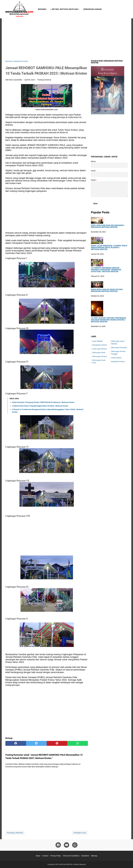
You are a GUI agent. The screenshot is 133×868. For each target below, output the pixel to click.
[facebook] (16, 743)
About (38, 856)
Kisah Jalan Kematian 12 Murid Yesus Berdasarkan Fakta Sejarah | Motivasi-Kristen (109, 248)
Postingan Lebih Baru (15, 833)
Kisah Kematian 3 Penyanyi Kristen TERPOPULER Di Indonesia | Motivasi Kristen (43, 402)
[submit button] (95, 204)
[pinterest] (57, 743)
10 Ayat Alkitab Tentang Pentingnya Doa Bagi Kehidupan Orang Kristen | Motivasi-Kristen (109, 320)
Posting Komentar (44, 80)
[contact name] (109, 165)
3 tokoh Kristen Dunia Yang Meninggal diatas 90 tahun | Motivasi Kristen (40, 406)
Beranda (42, 9)
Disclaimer (85, 856)
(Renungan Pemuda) (119, 348)
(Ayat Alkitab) (97, 341)
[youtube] (66, 845)
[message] (109, 189)
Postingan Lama (80, 833)
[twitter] (36, 743)
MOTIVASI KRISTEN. (66, 864)
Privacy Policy (56, 856)
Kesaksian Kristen (118, 362)
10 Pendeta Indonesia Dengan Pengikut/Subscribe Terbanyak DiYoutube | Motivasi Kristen (106, 270)
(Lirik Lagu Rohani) (100, 349)
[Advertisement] (66, 39)
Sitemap (94, 856)
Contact (45, 856)
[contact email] (109, 175)
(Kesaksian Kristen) (100, 345)
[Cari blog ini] (126, 9)
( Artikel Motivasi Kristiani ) (65, 9)
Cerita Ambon (116, 358)
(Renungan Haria (99, 353)
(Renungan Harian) (93, 9)
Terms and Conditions (71, 856)
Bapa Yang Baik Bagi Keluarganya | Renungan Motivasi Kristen (108, 226)
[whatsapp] (78, 743)
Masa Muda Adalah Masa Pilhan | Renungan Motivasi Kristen (107, 290)
